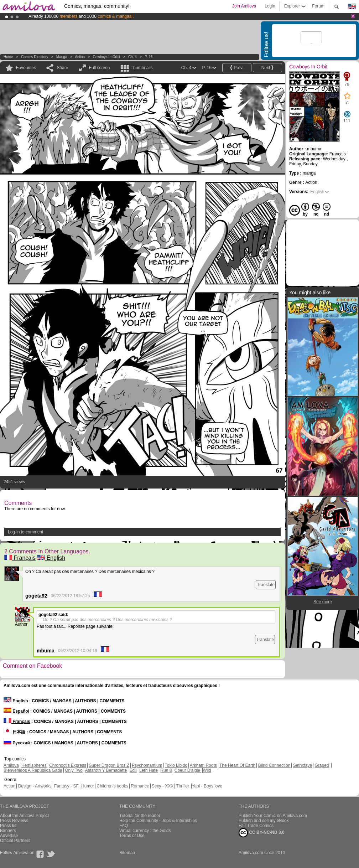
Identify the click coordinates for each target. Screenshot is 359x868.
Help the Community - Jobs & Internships (158, 821)
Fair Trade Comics (256, 826)
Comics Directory (35, 57)
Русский (17, 743)
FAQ (124, 826)
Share (62, 68)
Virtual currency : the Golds (145, 831)
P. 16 (149, 57)
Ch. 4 (132, 57)
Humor (88, 786)
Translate (266, 585)
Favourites (26, 68)
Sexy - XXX (163, 786)
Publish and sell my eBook (264, 821)
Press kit (8, 826)
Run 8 (166, 770)
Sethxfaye (303, 765)
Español (16, 711)
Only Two (74, 770)
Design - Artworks (35, 786)
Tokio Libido (176, 765)
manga (62, 57)
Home (8, 57)
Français (20, 558)
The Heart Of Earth (237, 765)
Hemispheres (34, 765)
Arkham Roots (203, 765)
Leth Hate (149, 770)
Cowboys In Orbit (107, 57)
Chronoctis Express (68, 765)
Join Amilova (244, 6)
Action (80, 57)
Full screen (100, 68)
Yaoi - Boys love (207, 786)
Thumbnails (142, 68)
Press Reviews (14, 821)
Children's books (112, 786)
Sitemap (127, 853)
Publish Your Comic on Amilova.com (273, 816)
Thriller (183, 786)
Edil (133, 770)
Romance (140, 786)
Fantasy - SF (66, 786)
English (51, 558)
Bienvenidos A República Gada (33, 770)
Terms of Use (132, 836)
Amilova (11, 765)
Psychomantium (147, 765)
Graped (322, 765)
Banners (8, 831)
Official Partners (15, 841)
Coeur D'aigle (188, 770)
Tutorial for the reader (140, 816)
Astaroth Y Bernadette (106, 770)
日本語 (14, 732)
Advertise (9, 836)
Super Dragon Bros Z (109, 765)
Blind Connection (274, 765)
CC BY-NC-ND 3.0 (262, 833)
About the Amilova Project (24, 816)
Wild (207, 770)
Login (270, 6)
